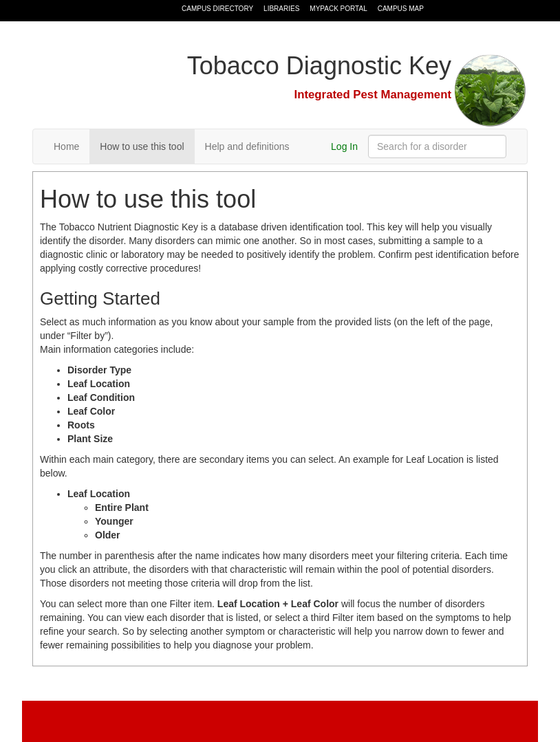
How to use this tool (142, 146)
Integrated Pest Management (373, 95)
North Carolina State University (106, 11)
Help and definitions (247, 146)
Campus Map (401, 9)
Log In (344, 146)
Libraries (281, 9)
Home (66, 146)
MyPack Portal (338, 9)
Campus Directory (217, 9)
